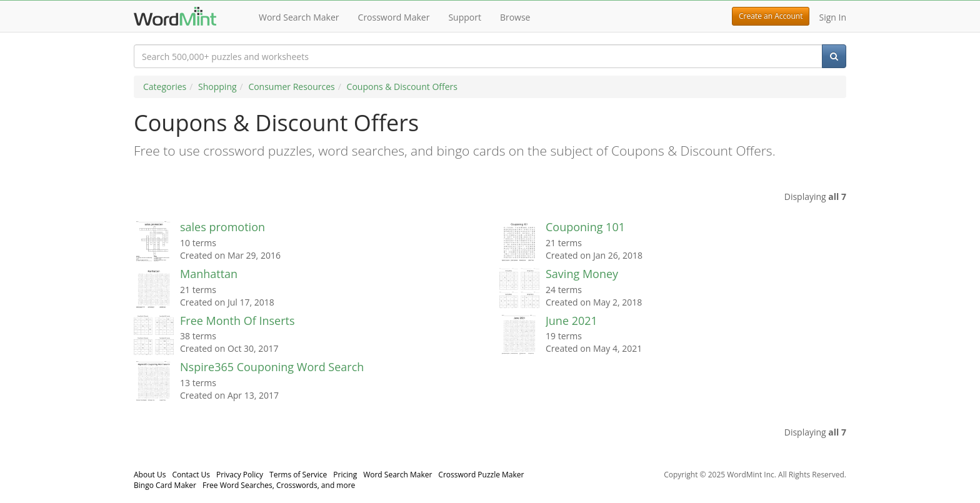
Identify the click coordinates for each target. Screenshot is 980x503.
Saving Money (582, 274)
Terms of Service (298, 475)
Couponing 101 (585, 227)
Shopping (217, 87)
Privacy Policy (240, 475)
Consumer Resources (291, 87)
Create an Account (771, 16)
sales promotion (222, 227)
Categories (165, 87)
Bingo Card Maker (165, 485)
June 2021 (572, 321)
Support (465, 17)
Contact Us (191, 475)
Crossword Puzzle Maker (481, 475)
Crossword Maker (394, 17)
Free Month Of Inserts (237, 321)
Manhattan (209, 274)
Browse (515, 17)
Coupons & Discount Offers (402, 87)
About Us (150, 475)
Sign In (832, 17)
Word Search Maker (299, 17)
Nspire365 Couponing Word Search (272, 367)
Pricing (345, 475)
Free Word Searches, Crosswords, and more (279, 485)
